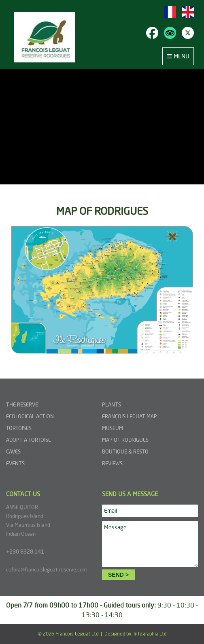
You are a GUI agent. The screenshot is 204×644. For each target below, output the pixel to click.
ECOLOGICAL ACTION (30, 416)
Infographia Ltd (150, 634)
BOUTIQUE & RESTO (125, 451)
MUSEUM (113, 428)
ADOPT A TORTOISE (29, 440)
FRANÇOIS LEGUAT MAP (130, 416)
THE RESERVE (22, 404)
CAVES (13, 451)
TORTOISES (19, 428)
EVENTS (15, 463)
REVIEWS (112, 463)
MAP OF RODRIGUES (125, 440)
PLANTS (112, 404)
